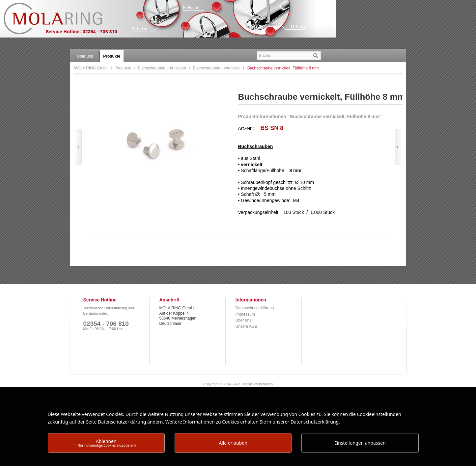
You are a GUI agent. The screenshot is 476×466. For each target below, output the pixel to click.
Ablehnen (106, 443)
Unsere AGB (247, 326)
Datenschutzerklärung (255, 308)
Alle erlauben (233, 443)
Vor (398, 147)
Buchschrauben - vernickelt (217, 68)
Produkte (124, 68)
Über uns (244, 320)
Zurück (79, 147)
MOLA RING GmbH (65, 22)
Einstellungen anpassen (360, 443)
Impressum (245, 314)
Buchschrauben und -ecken (163, 68)
